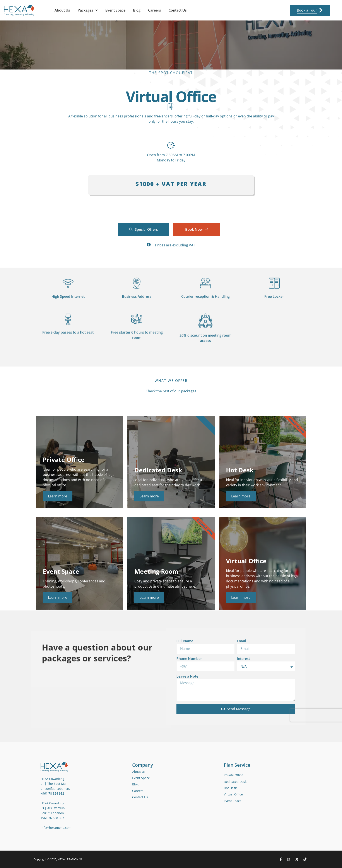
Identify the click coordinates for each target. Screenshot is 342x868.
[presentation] (242, 715)
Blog (137, 10)
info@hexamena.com (56, 828)
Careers (155, 10)
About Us (62, 10)
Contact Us (178, 10)
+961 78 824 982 (52, 793)
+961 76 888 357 (52, 818)
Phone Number (113, 659)
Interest (167, 659)
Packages (88, 10)
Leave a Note (111, 676)
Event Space (115, 10)
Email (165, 641)
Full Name (108, 641)
